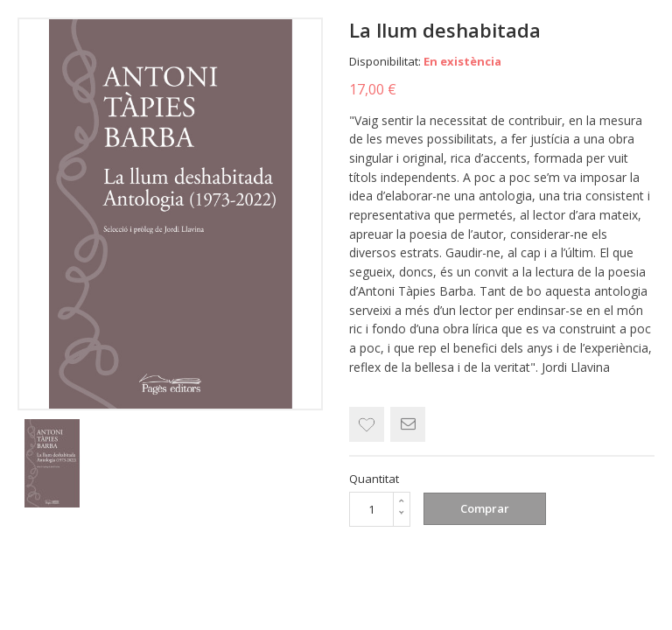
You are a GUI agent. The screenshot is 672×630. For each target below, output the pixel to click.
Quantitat (374, 479)
